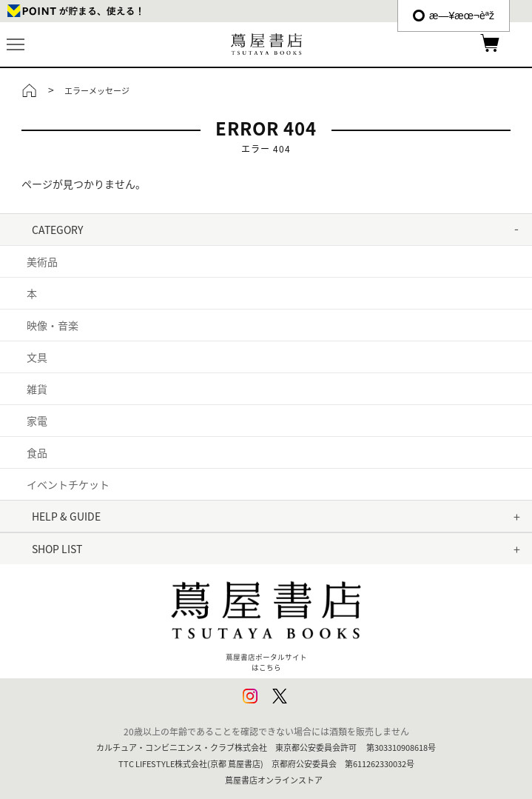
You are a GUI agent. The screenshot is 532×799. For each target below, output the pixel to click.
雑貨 (37, 389)
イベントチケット (68, 484)
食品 (37, 452)
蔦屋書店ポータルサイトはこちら (266, 620)
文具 (37, 357)
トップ (30, 90)
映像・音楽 (53, 325)
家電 (37, 421)
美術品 (42, 261)
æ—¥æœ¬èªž (454, 16)
